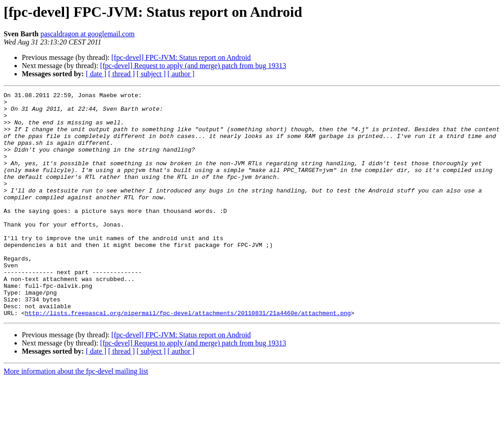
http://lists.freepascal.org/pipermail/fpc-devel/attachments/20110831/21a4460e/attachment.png (188, 358)
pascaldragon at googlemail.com (87, 34)
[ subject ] (151, 74)
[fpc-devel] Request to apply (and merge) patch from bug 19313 (193, 66)
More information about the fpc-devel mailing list (76, 416)
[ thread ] (121, 74)
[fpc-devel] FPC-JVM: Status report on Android (181, 57)
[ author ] (181, 74)
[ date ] (96, 74)
